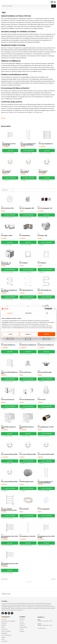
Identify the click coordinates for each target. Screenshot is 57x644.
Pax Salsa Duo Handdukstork (46, 345)
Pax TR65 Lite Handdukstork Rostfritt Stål (9, 291)
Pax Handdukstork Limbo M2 (27, 536)
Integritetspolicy (23, 627)
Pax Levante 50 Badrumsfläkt (43, 172)
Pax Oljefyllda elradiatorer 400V (8, 428)
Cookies (22, 629)
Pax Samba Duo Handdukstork (28, 345)
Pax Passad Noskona (25, 372)
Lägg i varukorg (28, 150)
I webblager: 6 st (24, 180)
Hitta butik (22, 619)
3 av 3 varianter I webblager (43, 217)
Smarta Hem (4, 629)
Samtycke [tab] (10, 313)
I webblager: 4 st (23, 518)
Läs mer (3, 118)
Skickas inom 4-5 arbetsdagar (7, 217)
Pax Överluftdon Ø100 (7, 208)
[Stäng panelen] (55, 309)
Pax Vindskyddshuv (25, 235)
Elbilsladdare (4, 633)
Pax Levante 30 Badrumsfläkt (7, 172)
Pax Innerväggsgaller (44, 509)
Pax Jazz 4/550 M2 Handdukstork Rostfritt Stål (9, 510)
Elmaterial (4, 623)
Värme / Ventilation (6, 631)
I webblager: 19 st (23, 463)
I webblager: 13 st (42, 409)
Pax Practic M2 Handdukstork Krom (9, 373)
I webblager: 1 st (5, 409)
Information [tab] (28, 313)
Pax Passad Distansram (8, 400)
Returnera (22, 623)
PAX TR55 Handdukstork (44, 290)
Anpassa (29, 334)
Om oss (22, 621)
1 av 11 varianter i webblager (7, 436)
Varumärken (4, 641)
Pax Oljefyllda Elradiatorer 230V (27, 428)
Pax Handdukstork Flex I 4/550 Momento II (10, 564)
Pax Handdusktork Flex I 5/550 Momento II (10, 537)
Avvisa (10, 334)
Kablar (3, 627)
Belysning (4, 625)
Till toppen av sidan (6, 594)
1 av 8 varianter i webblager (25, 436)
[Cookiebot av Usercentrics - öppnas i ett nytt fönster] (46, 309)
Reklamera (22, 625)
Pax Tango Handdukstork (46, 144)
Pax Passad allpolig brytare (27, 400)
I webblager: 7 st (41, 272)
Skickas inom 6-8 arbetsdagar (8, 153)
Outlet (3, 639)
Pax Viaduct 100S (42, 235)
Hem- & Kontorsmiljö (6, 635)
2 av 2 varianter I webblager (44, 180)
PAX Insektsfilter (24, 509)
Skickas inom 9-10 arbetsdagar (8, 299)
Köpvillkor (22, 631)
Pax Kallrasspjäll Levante (26, 482)
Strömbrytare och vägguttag (8, 621)
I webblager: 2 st (41, 245)
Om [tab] (47, 313)
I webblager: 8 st (6, 180)
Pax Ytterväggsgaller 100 (45, 208)
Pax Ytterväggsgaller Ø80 (27, 208)
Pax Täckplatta (24, 263)
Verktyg (3, 637)
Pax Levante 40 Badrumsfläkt (28, 454)
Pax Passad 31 (42, 400)
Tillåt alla (47, 334)
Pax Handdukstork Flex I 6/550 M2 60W (9, 144)
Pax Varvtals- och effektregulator (6, 263)
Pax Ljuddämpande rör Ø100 (45, 427)
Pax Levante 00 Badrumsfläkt (25, 172)
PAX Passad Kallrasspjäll (45, 372)
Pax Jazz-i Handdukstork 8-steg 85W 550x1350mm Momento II (28, 145)
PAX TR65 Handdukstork (26, 290)
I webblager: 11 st (23, 491)
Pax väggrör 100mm (7, 235)
